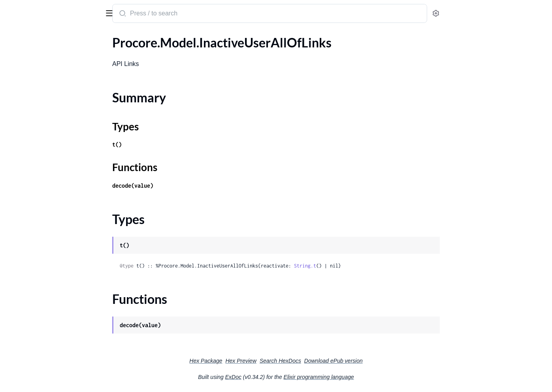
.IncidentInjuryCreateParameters (51, 207)
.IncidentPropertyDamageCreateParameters (56, 335)
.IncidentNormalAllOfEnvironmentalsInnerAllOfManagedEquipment (56, 282)
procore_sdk (27, 9)
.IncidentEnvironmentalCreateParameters (56, 164)
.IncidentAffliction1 (32, 122)
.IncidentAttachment (34, 132)
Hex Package (265, 361)
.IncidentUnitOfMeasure (40, 367)
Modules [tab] (44, 37)
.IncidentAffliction (31, 111)
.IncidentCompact (30, 154)
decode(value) (192, 186)
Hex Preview (300, 361)
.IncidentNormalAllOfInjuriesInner (53, 292)
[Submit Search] (181, 14)
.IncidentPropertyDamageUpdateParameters (56, 346)
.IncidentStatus (26, 356)
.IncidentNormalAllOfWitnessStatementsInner (56, 324)
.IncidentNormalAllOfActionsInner (53, 260)
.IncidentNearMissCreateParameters (56, 228)
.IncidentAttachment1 (36, 143)
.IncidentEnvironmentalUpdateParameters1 (56, 186)
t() (176, 144)
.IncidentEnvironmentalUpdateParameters (56, 175)
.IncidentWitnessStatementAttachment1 (56, 378)
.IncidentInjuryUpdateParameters (52, 218)
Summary (26, 67)
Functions (27, 86)
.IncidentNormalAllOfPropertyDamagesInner (56, 314)
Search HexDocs (340, 361)
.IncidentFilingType (32, 196)
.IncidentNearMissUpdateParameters (56, 239)
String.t (364, 266)
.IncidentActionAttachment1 (45, 100)
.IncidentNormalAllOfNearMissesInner (56, 303)
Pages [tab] (14, 37)
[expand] (111, 53)
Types (21, 76)
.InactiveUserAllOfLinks (38, 53)
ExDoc (293, 377)
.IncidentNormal (28, 250)
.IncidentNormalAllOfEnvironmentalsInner (56, 271)
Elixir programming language (378, 377)
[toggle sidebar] (108, 13)
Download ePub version (393, 361)
